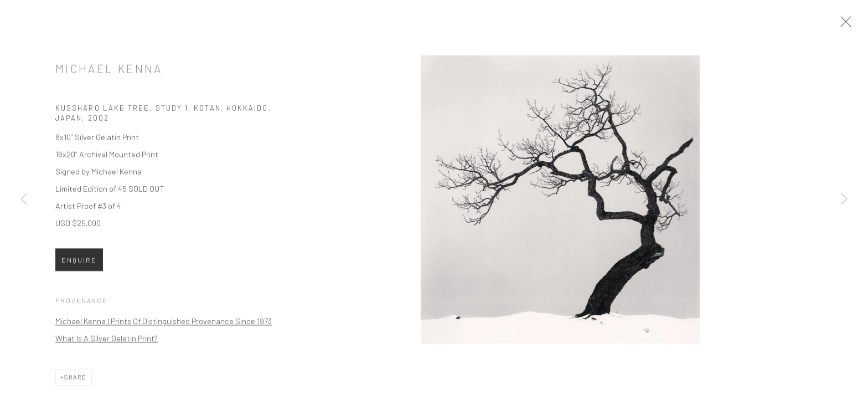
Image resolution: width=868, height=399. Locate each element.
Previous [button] (24, 199)
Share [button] (76, 382)
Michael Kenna (109, 73)
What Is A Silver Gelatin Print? (107, 343)
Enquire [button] (79, 265)
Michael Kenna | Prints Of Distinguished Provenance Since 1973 (164, 326)
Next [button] (844, 199)
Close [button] (849, 25)
